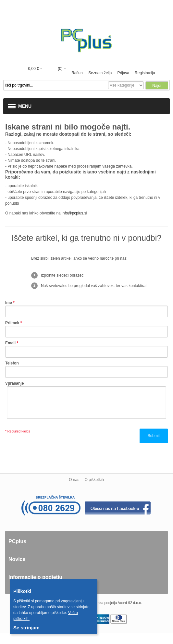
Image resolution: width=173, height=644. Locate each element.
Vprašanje (14, 383)
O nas (74, 480)
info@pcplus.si (74, 213)
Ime (9, 303)
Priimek (12, 323)
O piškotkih (94, 480)
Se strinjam (26, 628)
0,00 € (34, 69)
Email (10, 343)
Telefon (12, 363)
